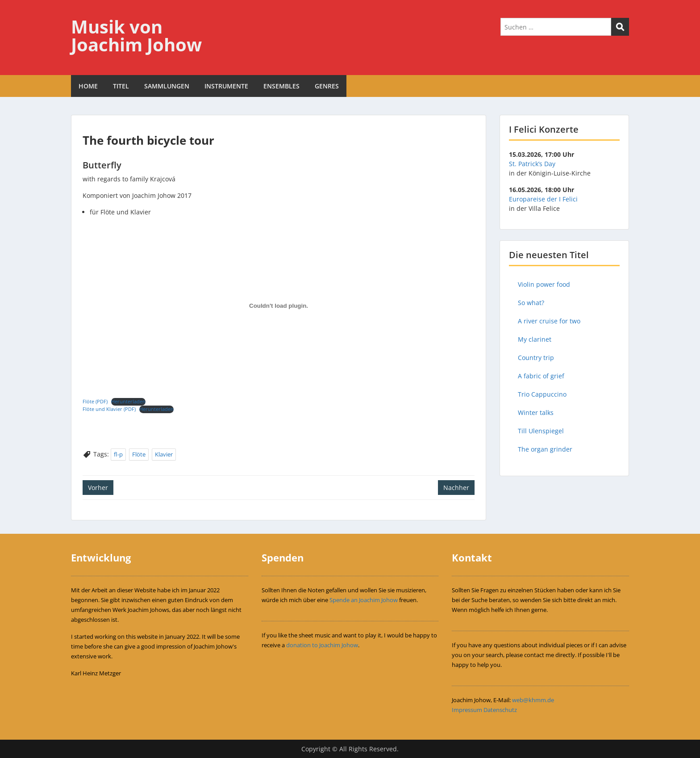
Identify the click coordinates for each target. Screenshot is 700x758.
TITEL (121, 86)
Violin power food (544, 284)
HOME (88, 86)
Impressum (467, 710)
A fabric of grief (541, 376)
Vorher (98, 488)
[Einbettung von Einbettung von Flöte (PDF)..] (279, 306)
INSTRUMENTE (226, 86)
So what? (531, 303)
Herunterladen (128, 401)
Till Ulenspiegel (541, 431)
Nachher (456, 488)
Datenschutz (500, 710)
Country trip (536, 358)
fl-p (118, 454)
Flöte (139, 454)
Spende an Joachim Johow (364, 600)
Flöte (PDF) (95, 401)
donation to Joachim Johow (322, 645)
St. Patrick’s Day (532, 164)
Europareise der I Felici (543, 199)
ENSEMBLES (281, 86)
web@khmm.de (533, 700)
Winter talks (536, 413)
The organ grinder (545, 449)
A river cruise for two (549, 321)
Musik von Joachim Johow (136, 36)
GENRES (327, 86)
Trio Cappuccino (542, 394)
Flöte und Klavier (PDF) (109, 409)
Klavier (164, 454)
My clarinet (535, 339)
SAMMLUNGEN (167, 86)
